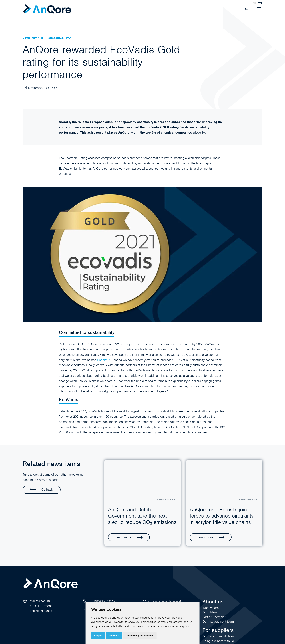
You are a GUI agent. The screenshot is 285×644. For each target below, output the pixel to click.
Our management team (218, 621)
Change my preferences (140, 636)
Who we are (211, 608)
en (260, 3)
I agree (98, 636)
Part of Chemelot (214, 617)
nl (255, 3)
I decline (114, 636)
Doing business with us (218, 641)
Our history (210, 612)
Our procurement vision (219, 636)
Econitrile (104, 360)
